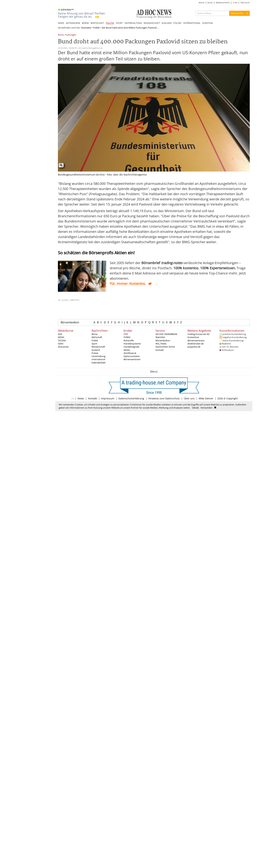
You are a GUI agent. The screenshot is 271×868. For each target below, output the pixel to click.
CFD (126, 334)
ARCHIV (202, 3)
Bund (61, 35)
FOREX (127, 337)
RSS (235, 3)
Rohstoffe (129, 340)
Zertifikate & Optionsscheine (132, 355)
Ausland (96, 350)
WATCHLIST (245, 3)
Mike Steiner (206, 398)
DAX (60, 334)
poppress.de (194, 347)
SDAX (61, 344)
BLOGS (210, 3)
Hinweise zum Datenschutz (164, 398)
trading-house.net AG (198, 334)
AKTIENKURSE (73, 23)
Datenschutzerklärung (131, 398)
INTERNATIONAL (192, 23)
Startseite (86, 28)
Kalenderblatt (99, 363)
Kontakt (160, 350)
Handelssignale (131, 347)
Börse (95, 334)
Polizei (95, 353)
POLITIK (110, 23)
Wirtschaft (97, 337)
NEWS (61, 23)
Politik (96, 28)
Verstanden (206, 408)
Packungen (71, 35)
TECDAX (62, 340)
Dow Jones (63, 347)
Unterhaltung (99, 356)
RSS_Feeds (161, 344)
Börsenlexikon (70, 322)
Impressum (108, 398)
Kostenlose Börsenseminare (196, 339)
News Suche (237, 13)
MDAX (61, 337)
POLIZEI (177, 23)
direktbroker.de (196, 344)
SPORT (119, 23)
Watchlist (160, 337)
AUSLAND (167, 23)
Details (195, 408)
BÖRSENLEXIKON (223, 3)
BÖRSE (85, 23)
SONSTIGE (207, 23)
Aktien (127, 350)
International (98, 359)
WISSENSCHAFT (152, 23)
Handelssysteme (132, 344)
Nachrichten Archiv (165, 347)
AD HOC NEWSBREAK (166, 334)
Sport (94, 344)
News (81, 398)
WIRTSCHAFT (97, 23)
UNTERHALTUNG (133, 23)
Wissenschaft (98, 347)
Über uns (189, 398)
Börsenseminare (132, 359)
